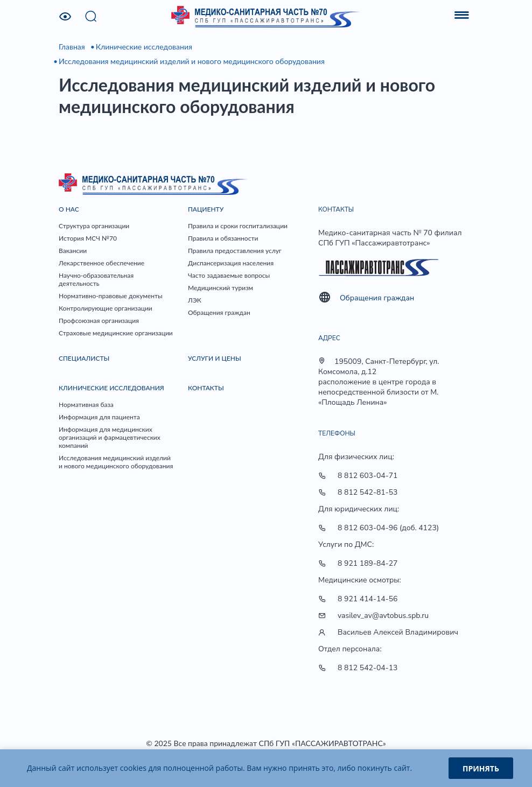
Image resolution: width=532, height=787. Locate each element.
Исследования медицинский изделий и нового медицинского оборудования (192, 61)
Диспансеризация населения (231, 263)
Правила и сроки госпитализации (238, 226)
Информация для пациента (99, 417)
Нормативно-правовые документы (111, 296)
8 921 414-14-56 (367, 599)
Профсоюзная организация (99, 321)
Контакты (206, 388)
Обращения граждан (219, 312)
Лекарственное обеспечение (101, 263)
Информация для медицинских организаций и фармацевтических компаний (110, 437)
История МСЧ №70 (88, 238)
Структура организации (94, 226)
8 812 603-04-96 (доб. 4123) (388, 528)
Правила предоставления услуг (235, 251)
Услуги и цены (215, 358)
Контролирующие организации (106, 308)
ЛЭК (195, 300)
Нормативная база (86, 405)
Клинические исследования (144, 47)
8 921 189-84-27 (367, 563)
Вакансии (73, 251)
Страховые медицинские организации (116, 333)
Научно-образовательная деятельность (96, 279)
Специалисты (84, 358)
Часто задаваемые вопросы (229, 275)
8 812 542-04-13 (367, 668)
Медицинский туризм (220, 288)
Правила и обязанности (223, 238)
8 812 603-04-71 (367, 476)
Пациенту (206, 209)
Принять (481, 768)
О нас (69, 209)
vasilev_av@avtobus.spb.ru (383, 616)
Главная (72, 47)
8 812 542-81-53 (367, 492)
